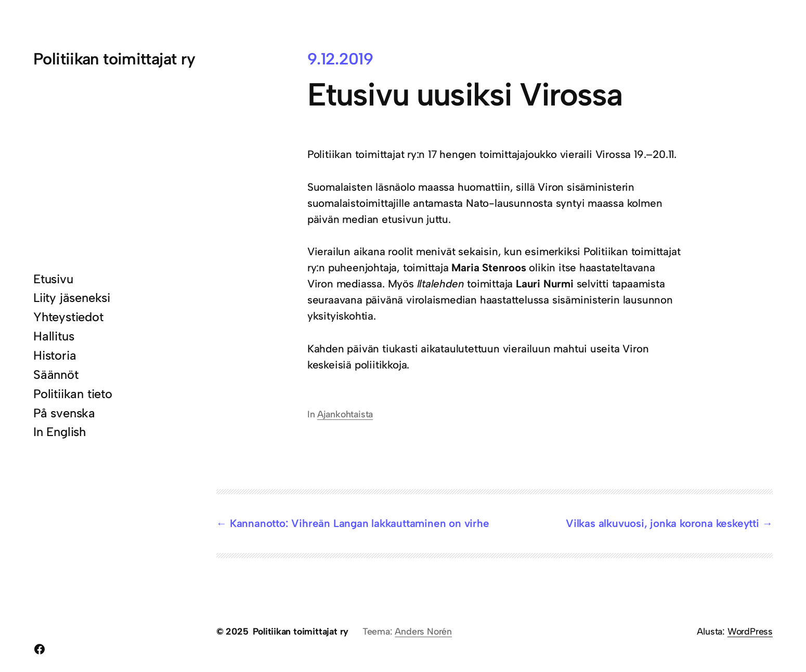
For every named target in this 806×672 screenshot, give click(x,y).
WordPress (750, 631)
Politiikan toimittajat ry (114, 59)
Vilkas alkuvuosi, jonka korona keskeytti (662, 523)
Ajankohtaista (345, 414)
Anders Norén (423, 631)
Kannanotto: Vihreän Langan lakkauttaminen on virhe (360, 523)
